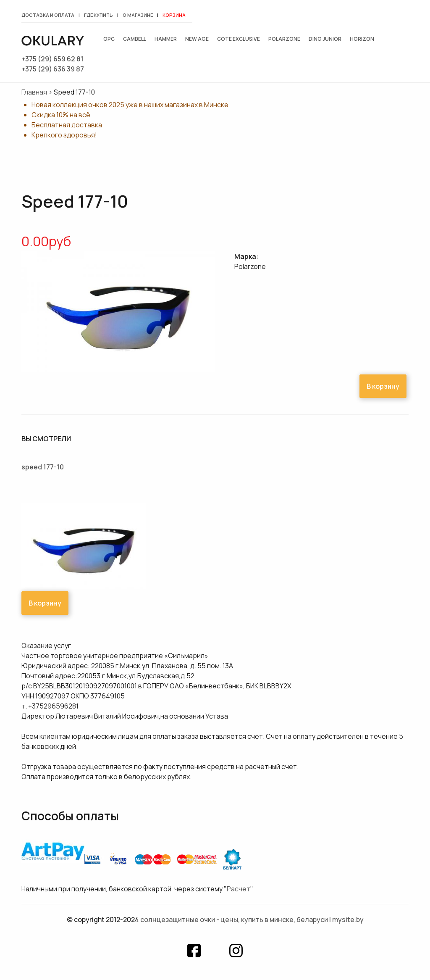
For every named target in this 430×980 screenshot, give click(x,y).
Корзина (174, 15)
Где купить (98, 15)
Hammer (166, 39)
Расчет (239, 889)
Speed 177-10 (43, 467)
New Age (197, 39)
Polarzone (284, 39)
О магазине (138, 15)
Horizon (362, 39)
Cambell (135, 39)
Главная (34, 92)
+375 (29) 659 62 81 (52, 59)
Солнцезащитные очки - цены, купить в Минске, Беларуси (234, 919)
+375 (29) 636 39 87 (53, 69)
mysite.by (348, 919)
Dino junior (325, 39)
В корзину (383, 386)
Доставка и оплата (48, 15)
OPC (109, 39)
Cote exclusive (239, 39)
